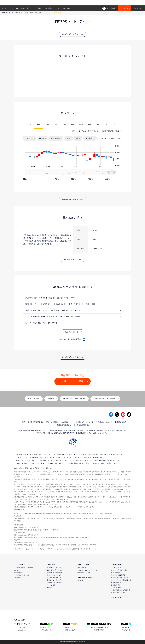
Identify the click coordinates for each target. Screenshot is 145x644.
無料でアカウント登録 (72, 381)
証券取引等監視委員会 (36, 422)
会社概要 (19, 454)
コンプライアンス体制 (71, 457)
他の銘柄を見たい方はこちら (72, 34)
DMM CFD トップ (8, 13)
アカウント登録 (125, 8)
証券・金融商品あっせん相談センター (60, 422)
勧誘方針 (48, 454)
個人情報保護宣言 (60, 454)
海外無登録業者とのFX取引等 (121, 590)
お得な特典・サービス (52, 8)
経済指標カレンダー (84, 573)
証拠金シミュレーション (55, 583)
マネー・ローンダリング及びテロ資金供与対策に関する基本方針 (39, 460)
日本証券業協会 (121, 422)
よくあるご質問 (116, 568)
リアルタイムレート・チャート (87, 570)
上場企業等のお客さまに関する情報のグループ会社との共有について (93, 463)
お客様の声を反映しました (120, 578)
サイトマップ (116, 597)
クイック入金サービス (54, 578)
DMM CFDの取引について (55, 570)
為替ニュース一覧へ (73, 332)
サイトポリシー (75, 454)
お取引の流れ (18, 578)
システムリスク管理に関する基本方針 (78, 460)
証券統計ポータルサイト (85, 422)
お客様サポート (67, 8)
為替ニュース (82, 568)
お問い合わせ (115, 573)
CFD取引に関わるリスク (21, 575)
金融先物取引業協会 (64, 425)
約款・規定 (38, 454)
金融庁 (23, 422)
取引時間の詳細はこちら (72, 259)
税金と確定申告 (116, 583)
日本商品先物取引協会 (82, 425)
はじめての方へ (19, 565)
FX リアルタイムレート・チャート (74, 399)
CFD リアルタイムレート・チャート (41, 13)
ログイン (138, 8)
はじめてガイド (8, 8)
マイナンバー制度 (117, 588)
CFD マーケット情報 (22, 13)
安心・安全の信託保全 (54, 575)
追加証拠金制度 (19, 573)
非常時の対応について (118, 593)
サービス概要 (51, 585)
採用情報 (28, 454)
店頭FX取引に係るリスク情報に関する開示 (45, 457)
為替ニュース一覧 (34, 399)
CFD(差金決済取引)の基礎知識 (23, 568)
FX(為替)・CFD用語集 (118, 575)
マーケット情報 (36, 8)
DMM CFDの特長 (22, 8)
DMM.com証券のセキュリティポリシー (108, 460)
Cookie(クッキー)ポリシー (57, 463)
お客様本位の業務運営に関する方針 (95, 454)
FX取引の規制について (104, 422)
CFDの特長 (51, 565)
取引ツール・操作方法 (54, 580)
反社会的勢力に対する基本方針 (93, 457)
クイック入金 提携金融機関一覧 (121, 580)
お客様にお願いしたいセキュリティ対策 (30, 463)
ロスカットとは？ (19, 570)
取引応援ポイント (83, 581)
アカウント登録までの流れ (120, 570)
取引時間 (50, 588)
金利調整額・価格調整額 (55, 573)
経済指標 (51, 399)
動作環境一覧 (115, 585)
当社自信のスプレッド (54, 568)
